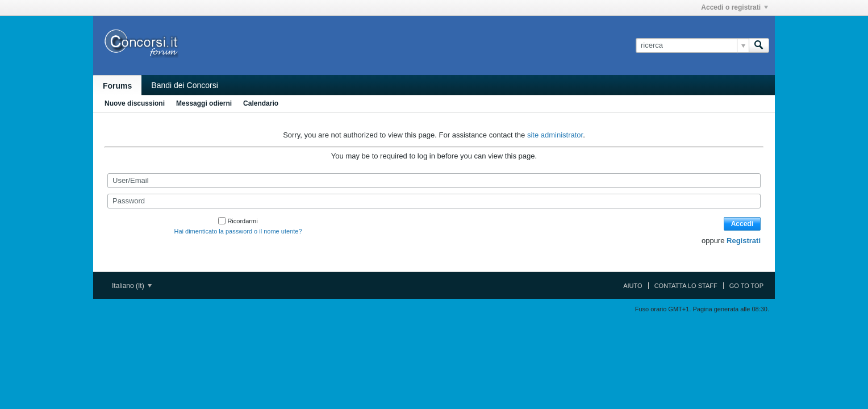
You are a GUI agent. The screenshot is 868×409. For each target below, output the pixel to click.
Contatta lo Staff (686, 286)
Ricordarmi (238, 221)
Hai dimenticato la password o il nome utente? (238, 231)
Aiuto (633, 286)
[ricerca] (692, 45)
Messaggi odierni (204, 103)
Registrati (744, 241)
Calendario (261, 103)
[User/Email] (434, 181)
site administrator (555, 135)
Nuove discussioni (135, 103)
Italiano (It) (132, 286)
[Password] (434, 201)
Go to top (746, 286)
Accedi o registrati (735, 7)
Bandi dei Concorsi (185, 85)
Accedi (742, 224)
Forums (117, 86)
